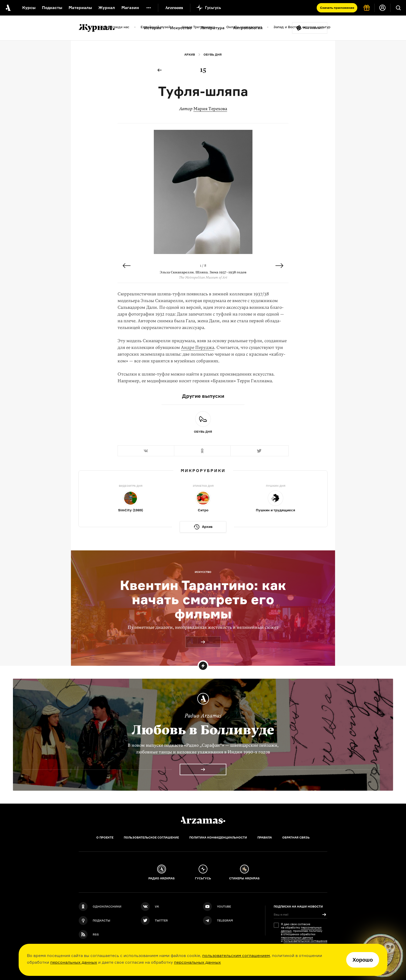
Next (279, 266)
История (153, 28)
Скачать (337, 8)
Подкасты (52, 8)
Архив (190, 55)
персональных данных (74, 962)
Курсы (29, 8)
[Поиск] (398, 8)
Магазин (130, 8)
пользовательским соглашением (236, 955)
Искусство (181, 28)
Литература (212, 28)
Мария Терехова (210, 109)
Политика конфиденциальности (218, 837)
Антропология (248, 28)
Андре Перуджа (198, 347)
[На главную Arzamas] (8, 8)
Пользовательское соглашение (151, 837)
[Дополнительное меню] (149, 8)
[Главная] (203, 820)
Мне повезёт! (313, 28)
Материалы (80, 8)
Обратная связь (296, 837)
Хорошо (363, 960)
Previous (127, 266)
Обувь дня (213, 55)
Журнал (107, 8)
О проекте (105, 837)
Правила (265, 837)
